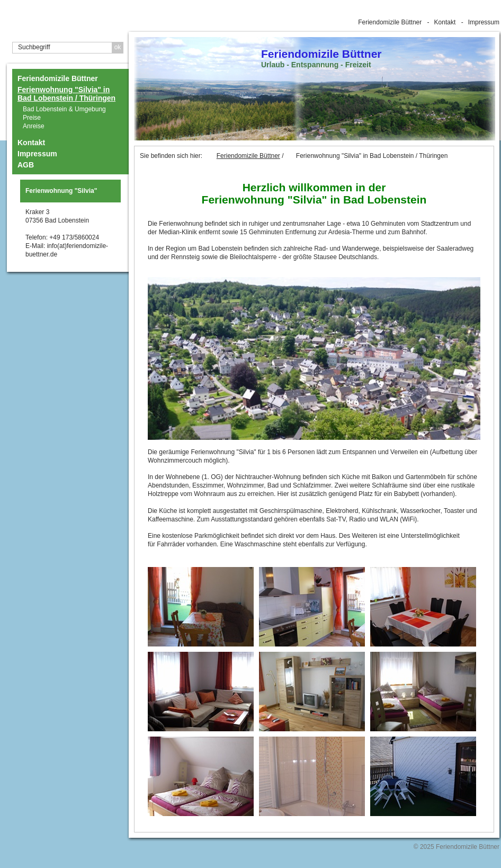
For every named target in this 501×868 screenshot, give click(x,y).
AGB (26, 165)
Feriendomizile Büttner (390, 22)
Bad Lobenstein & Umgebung (64, 109)
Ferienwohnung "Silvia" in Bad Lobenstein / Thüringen (66, 94)
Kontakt (445, 22)
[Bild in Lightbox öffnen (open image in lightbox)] (314, 358)
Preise (32, 118)
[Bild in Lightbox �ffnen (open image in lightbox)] (201, 607)
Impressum (484, 22)
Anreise (34, 126)
